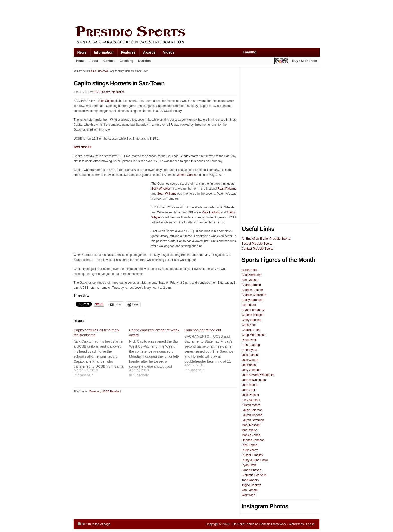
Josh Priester (250, 395)
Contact (109, 61)
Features (126, 53)
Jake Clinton (250, 360)
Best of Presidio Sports (257, 244)
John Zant (248, 390)
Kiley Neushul (251, 400)
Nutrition (144, 61)
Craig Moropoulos (254, 335)
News (80, 53)
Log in (310, 524)
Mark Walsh (250, 430)
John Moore (250, 385)
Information (102, 53)
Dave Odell (249, 340)
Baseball (95, 391)
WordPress (296, 524)
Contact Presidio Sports (257, 249)
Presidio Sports (197, 36)
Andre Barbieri (251, 285)
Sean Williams (167, 194)
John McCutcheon (254, 380)
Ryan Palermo (227, 189)
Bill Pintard (249, 305)
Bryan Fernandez (253, 310)
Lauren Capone (252, 415)
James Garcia (187, 175)
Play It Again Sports (281, 61)
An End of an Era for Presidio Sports (266, 239)
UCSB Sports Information (109, 92)
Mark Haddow (211, 212)
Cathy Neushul (252, 320)
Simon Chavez (251, 470)
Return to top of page (96, 524)
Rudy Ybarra (250, 450)
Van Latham (250, 490)
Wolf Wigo (248, 495)
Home (80, 61)
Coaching (126, 61)
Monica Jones (251, 435)
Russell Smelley (252, 455)
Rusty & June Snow (255, 460)
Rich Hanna (250, 445)
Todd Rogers (250, 480)
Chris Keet (249, 325)
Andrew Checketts (254, 295)
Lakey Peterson (252, 410)
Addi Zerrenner (252, 275)
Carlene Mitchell (252, 315)
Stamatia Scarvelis (254, 475)
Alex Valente (250, 280)
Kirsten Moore (251, 405)
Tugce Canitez (251, 485)
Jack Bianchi (250, 355)
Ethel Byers (249, 350)
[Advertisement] (165, 12)
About (93, 62)
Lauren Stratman (253, 420)
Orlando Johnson (253, 440)
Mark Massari (251, 425)
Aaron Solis (249, 270)
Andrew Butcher (252, 290)
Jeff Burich (249, 365)
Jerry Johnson (251, 370)
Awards (147, 53)
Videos (169, 52)
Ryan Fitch (249, 465)
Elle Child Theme (243, 524)
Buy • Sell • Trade (305, 61)
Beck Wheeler (161, 189)
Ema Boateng (251, 345)
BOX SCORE (83, 147)
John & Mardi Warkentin (258, 375)
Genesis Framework (273, 524)
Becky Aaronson (253, 300)
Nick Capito (106, 101)
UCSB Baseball (111, 391)
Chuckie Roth (251, 330)
